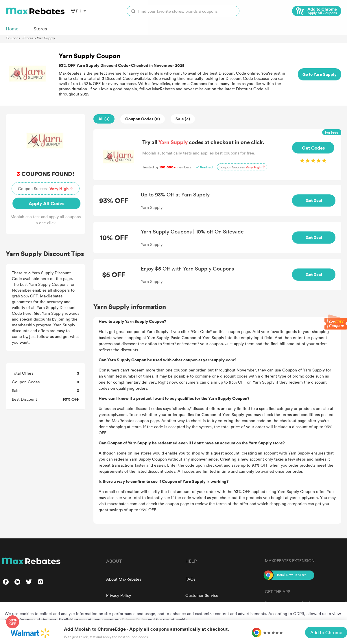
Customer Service (202, 595)
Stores (28, 38)
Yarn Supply (46, 38)
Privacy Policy (119, 595)
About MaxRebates (124, 579)
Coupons (13, 38)
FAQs (190, 579)
